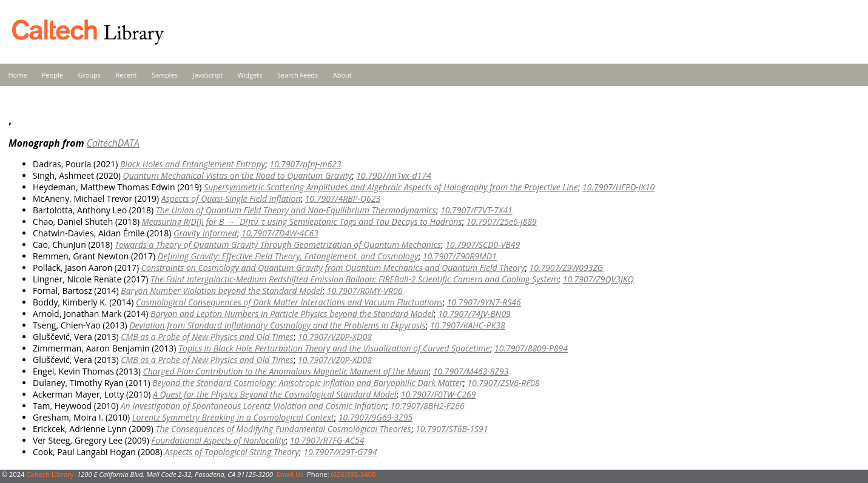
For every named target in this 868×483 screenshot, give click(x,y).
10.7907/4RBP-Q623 (343, 198)
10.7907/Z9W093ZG (566, 268)
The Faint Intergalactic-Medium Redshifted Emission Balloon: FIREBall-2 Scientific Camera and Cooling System (354, 279)
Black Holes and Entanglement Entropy (193, 164)
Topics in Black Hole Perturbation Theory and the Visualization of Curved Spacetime (334, 348)
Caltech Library (50, 474)
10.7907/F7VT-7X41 (476, 210)
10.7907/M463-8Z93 (471, 371)
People (52, 75)
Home (18, 75)
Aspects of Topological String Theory (232, 452)
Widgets (250, 75)
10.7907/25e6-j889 (502, 222)
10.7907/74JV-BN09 (474, 314)
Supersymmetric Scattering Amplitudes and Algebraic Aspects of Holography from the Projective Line (391, 187)
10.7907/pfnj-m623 (305, 164)
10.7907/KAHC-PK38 (468, 325)
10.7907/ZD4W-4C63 (280, 233)
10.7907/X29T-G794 (340, 452)
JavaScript (208, 75)
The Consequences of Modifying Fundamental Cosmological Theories (284, 429)
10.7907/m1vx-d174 (393, 175)
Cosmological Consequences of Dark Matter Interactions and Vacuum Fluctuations (289, 302)
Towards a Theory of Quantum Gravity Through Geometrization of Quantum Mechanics (278, 245)
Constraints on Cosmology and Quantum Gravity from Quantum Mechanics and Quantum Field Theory (333, 268)
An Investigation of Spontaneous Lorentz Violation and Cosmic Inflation (253, 406)
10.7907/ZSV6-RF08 (503, 383)
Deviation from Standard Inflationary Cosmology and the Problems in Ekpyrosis (277, 325)
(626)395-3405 (353, 474)
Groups (89, 75)
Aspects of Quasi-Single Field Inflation (231, 198)
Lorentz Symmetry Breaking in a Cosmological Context (233, 417)
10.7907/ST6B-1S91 (452, 429)
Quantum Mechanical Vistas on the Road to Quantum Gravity (237, 175)
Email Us (290, 474)
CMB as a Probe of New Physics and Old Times (207, 337)
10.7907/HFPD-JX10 (618, 187)
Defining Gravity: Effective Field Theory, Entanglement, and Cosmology (288, 256)
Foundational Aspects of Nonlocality (219, 440)
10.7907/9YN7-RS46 (484, 302)
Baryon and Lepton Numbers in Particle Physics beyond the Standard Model (292, 314)
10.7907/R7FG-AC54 (327, 440)
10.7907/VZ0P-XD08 (335, 337)
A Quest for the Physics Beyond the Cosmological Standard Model (274, 394)
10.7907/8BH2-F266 (427, 406)
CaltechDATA (113, 143)
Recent (126, 75)
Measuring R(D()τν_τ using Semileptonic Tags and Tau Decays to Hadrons (302, 222)
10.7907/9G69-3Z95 (375, 417)
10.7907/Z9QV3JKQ (598, 279)
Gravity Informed (205, 233)
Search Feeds (298, 75)
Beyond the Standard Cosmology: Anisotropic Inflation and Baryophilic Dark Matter (308, 383)
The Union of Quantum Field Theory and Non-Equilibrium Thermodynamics (296, 210)
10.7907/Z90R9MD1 (460, 256)
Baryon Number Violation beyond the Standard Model (221, 291)
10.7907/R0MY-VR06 (365, 291)
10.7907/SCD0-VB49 (483, 245)
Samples (165, 75)
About (342, 75)
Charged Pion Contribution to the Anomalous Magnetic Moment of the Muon (286, 371)
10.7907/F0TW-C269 (439, 394)
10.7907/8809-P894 (531, 348)
